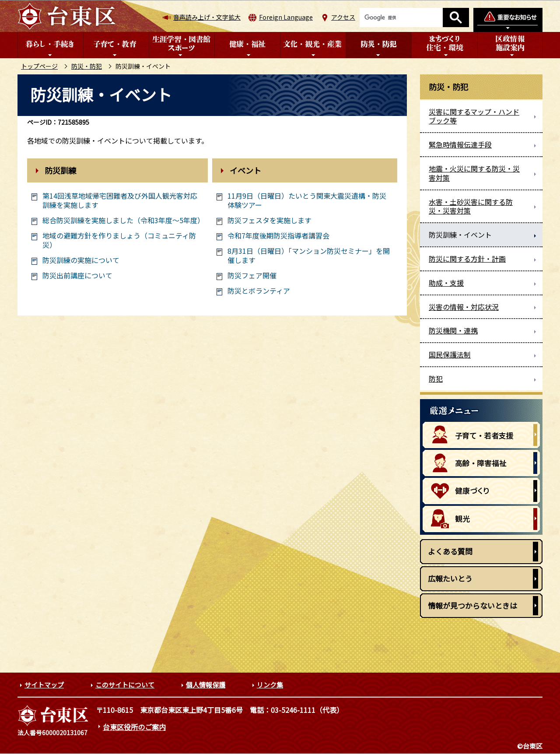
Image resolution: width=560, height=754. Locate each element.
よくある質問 (450, 551)
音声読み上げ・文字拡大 (207, 17)
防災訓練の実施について (81, 260)
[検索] (401, 18)
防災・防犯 (87, 66)
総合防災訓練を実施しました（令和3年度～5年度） (122, 220)
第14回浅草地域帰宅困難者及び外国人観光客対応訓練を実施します (120, 200)
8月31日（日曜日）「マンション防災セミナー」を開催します (309, 256)
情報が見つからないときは (472, 605)
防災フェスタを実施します (269, 220)
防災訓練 (60, 170)
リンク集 (270, 685)
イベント (245, 170)
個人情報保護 (206, 685)
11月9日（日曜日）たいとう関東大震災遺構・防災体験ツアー (307, 200)
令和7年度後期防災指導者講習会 (278, 236)
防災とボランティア (259, 291)
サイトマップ (44, 685)
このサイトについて (125, 685)
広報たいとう (450, 578)
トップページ (39, 66)
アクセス (343, 17)
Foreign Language (286, 17)
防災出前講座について (77, 275)
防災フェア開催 (252, 275)
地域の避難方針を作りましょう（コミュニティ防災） (119, 240)
